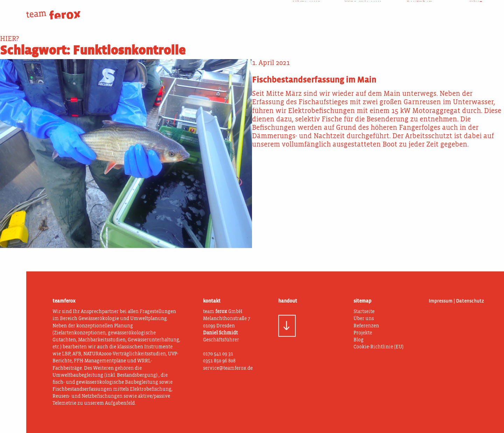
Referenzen (366, 326)
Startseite (364, 312)
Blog (476, 10)
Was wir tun (363, 10)
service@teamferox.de (228, 368)
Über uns (306, 10)
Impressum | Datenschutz (456, 301)
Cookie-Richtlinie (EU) (379, 347)
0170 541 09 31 (218, 354)
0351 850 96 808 (219, 361)
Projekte (419, 10)
